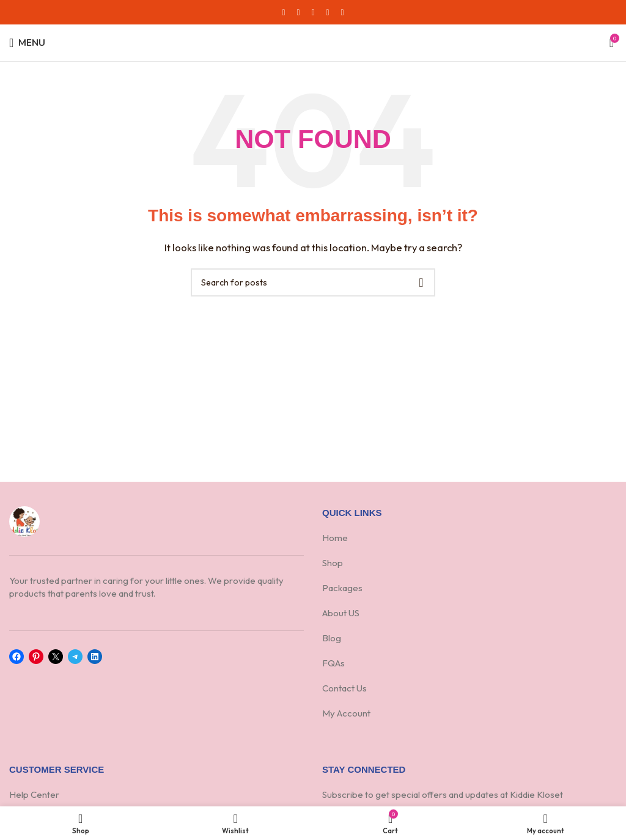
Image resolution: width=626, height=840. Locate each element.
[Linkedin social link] (328, 13)
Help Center (34, 794)
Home (335, 538)
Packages (342, 588)
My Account (346, 713)
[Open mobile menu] (27, 43)
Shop (333, 563)
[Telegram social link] (342, 13)
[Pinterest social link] (313, 13)
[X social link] (298, 13)
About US (342, 613)
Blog (332, 638)
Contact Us (344, 688)
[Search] (313, 282)
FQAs (333, 663)
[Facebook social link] (284, 13)
